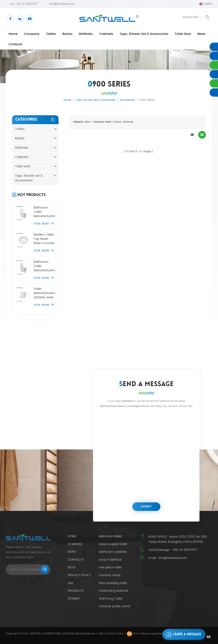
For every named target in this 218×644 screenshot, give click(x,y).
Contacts (15, 44)
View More (44, 224)
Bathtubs (86, 34)
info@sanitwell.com (62, 4)
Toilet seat (183, 34)
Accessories (127, 100)
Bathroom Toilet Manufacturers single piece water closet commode (44, 266)
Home (13, 34)
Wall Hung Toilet (111, 599)
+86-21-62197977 (27, 4)
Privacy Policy (79, 575)
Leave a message (182, 634)
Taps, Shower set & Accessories (144, 34)
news (202, 34)
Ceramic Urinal (110, 575)
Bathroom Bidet (110, 536)
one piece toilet (110, 567)
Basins (67, 34)
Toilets (51, 34)
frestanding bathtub (113, 591)
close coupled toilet (113, 544)
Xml (71, 583)
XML (101, 634)
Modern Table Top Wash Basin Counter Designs (44, 239)
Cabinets (106, 34)
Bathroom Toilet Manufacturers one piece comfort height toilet (44, 212)
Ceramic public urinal (114, 606)
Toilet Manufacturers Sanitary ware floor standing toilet (44, 293)
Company (32, 34)
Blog (72, 567)
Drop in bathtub (110, 560)
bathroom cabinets (113, 552)
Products (76, 591)
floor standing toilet (113, 583)
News (72, 552)
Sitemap (74, 599)
